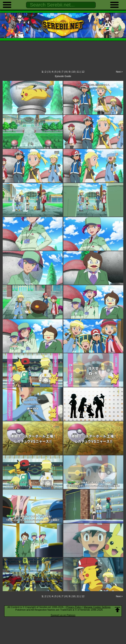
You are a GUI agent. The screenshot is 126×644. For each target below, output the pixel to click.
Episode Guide (63, 76)
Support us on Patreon (63, 615)
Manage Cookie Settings (97, 607)
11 (78, 72)
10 (73, 72)
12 (83, 72)
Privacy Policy (74, 607)
